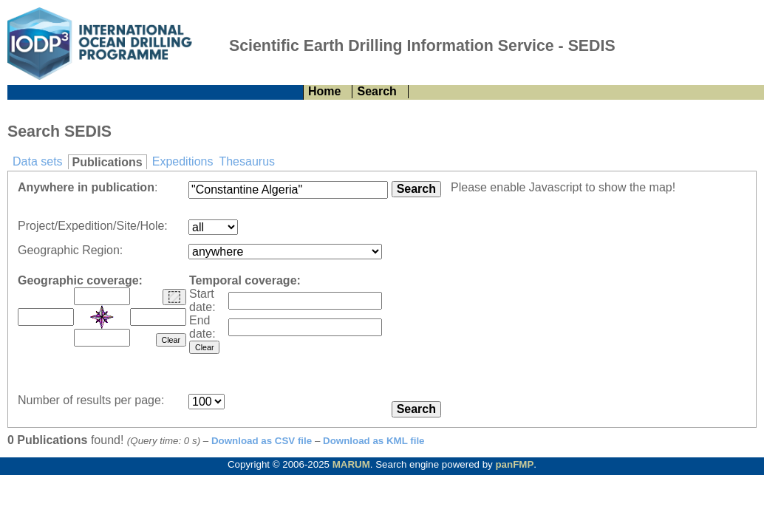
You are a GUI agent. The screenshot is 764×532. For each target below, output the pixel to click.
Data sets (38, 161)
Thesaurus (247, 161)
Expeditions (183, 161)
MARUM (351, 464)
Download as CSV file (262, 441)
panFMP (514, 464)
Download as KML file (374, 441)
